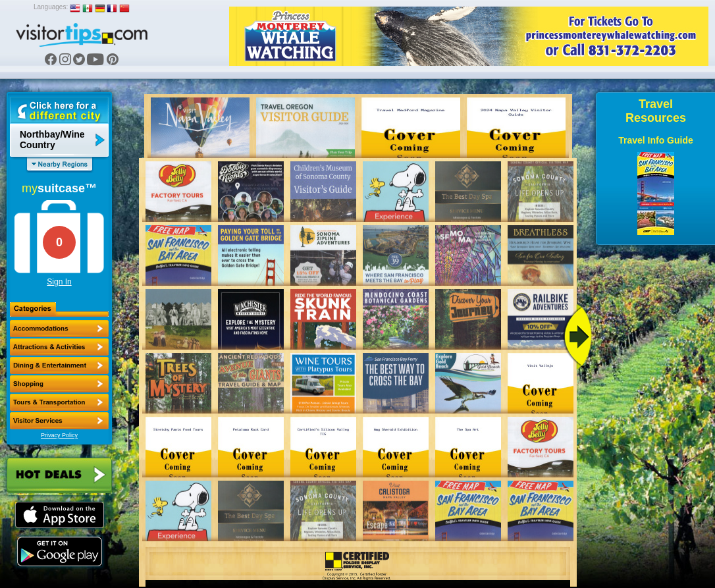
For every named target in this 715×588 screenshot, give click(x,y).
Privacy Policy (59, 435)
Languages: (51, 7)
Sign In (59, 282)
